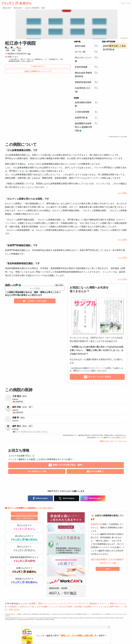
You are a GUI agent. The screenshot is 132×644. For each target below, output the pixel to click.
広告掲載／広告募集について (86, 607)
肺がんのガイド (24, 549)
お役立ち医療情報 (32, 8)
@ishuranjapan (67, 498)
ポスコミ (99, 368)
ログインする (126, 3)
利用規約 (94, 524)
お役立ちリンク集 (37, 471)
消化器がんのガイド (24, 581)
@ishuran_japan (93, 498)
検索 (43, 8)
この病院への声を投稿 (35, 301)
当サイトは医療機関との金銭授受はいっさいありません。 (30, 508)
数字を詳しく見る (118, 46)
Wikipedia (123, 38)
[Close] (109, 627)
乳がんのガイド (24, 527)
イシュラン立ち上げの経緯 (61, 607)
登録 (108, 569)
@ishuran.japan (40, 498)
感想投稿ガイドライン (98, 603)
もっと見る (122, 193)
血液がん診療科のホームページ (37, 71)
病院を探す (7, 8)
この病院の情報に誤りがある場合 (117, 137)
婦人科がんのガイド (24, 538)
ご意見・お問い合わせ (24, 518)
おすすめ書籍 (94, 471)
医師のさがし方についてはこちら (113, 441)
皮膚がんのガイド (24, 570)
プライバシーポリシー (77, 603)
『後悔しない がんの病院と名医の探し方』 (79, 636)
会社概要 (32, 603)
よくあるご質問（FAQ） (111, 607)
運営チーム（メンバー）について (52, 603)
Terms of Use (23, 618)
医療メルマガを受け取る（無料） (66, 465)
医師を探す (18, 8)
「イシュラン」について (24, 514)
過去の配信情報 (98, 559)
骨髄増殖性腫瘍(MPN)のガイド (24, 559)
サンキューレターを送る (97, 377)
